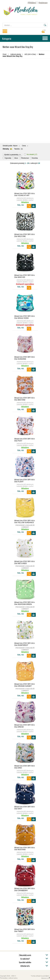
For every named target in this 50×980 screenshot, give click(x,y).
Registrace (43, 3)
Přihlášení (32, 3)
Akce (16, 158)
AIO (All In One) (30, 54)
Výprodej (8, 158)
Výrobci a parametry (12, 155)
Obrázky (6, 149)
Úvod (5, 54)
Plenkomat (25, 158)
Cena (24, 146)
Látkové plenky (16, 54)
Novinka (35, 158)
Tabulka (17, 149)
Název (15, 146)
